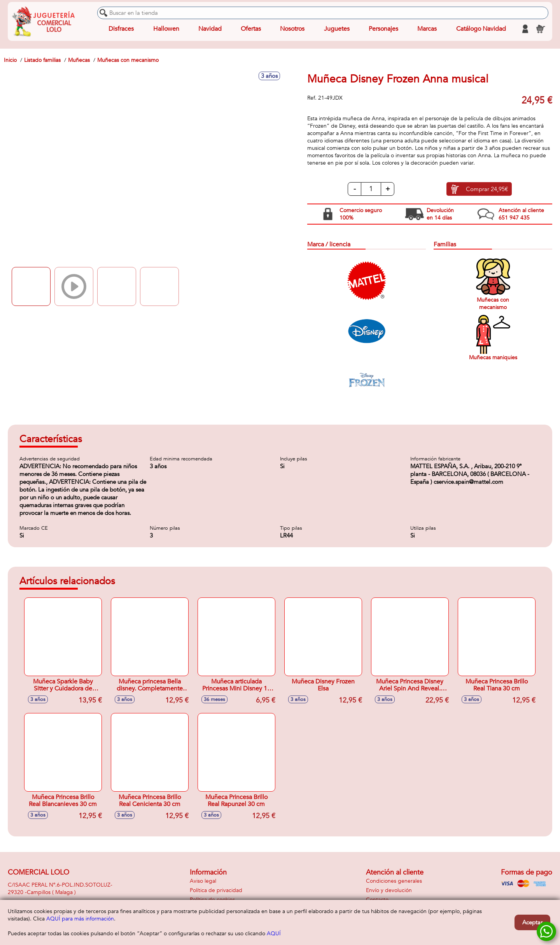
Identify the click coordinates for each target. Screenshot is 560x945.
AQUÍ (274, 934)
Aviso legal (203, 881)
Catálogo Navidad (481, 29)
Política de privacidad (216, 890)
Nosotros (292, 29)
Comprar (487, 189)
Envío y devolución (389, 890)
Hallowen (166, 29)
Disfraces (121, 29)
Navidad (210, 29)
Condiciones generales (394, 881)
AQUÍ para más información (80, 919)
